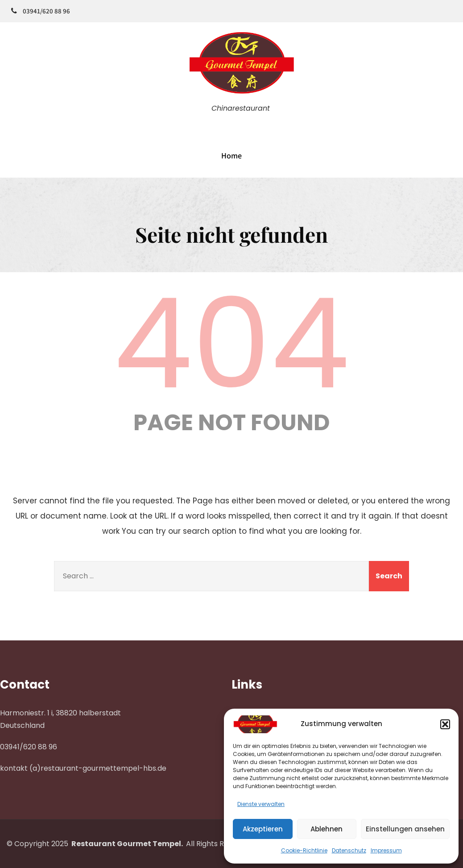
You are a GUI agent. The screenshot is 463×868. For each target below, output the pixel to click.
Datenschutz (349, 850)
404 (231, 344)
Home (231, 156)
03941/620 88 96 (46, 11)
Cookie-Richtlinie (304, 850)
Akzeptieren (263, 829)
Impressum (386, 850)
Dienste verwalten (261, 804)
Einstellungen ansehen (405, 829)
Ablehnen (327, 829)
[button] (445, 724)
